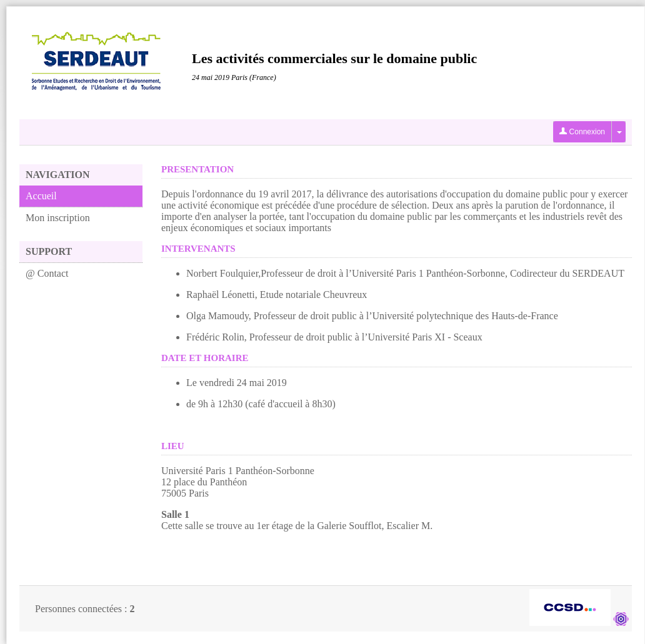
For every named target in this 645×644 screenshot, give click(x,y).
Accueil (41, 196)
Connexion (582, 132)
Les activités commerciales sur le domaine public (334, 58)
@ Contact (47, 273)
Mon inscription (58, 218)
